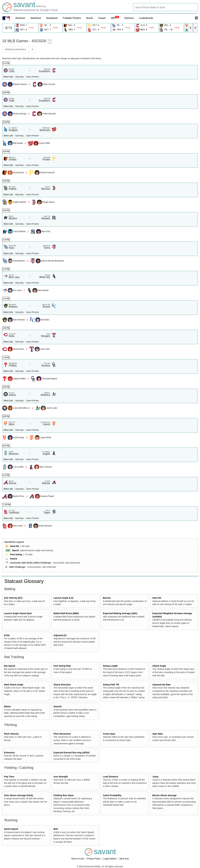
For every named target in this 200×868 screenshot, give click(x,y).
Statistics (129, 18)
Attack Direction (62, 685)
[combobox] (165, 7)
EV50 (7, 635)
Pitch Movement (62, 734)
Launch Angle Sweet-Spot (18, 613)
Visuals (102, 18)
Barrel (16, 550)
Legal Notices (110, 859)
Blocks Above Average (164, 795)
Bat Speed (10, 666)
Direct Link (8, 77)
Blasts (7, 706)
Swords (57, 706)
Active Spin (109, 734)
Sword (14, 559)
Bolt (56, 829)
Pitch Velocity (11, 734)
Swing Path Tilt (111, 685)
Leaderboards (146, 18)
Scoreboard (52, 18)
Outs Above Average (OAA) (19, 795)
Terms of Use (78, 859)
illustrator (20, 18)
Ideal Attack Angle (14, 685)
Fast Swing (16, 554)
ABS (115, 18)
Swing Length (110, 666)
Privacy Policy (94, 859)
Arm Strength (61, 777)
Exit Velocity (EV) (13, 598)
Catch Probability (112, 795)
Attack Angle (159, 666)
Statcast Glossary (24, 581)
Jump (155, 777)
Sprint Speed (11, 829)
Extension (9, 753)
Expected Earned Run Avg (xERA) (71, 753)
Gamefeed (36, 18)
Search (90, 18)
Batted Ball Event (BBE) (66, 613)
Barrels (107, 598)
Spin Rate (157, 734)
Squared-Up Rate (161, 685)
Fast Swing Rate (62, 666)
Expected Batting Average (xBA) (120, 613)
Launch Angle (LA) (63, 598)
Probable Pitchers (72, 18)
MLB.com (124, 859)
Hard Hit (15, 546)
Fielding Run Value (64, 795)
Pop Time (9, 777)
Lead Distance (111, 777)
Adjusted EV (60, 635)
